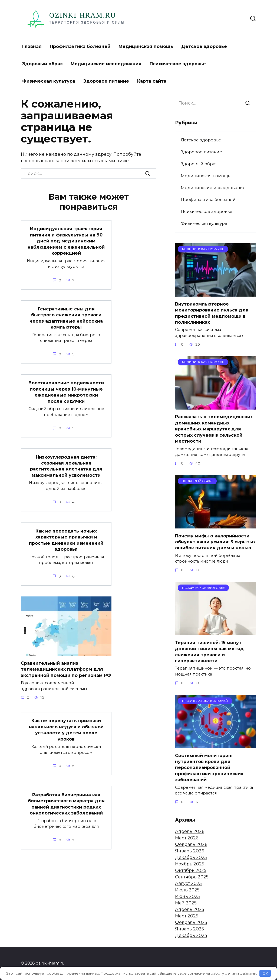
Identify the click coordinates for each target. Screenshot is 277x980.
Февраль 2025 (191, 922)
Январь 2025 (189, 929)
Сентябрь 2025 (192, 877)
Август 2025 (188, 883)
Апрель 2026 (190, 831)
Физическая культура (49, 81)
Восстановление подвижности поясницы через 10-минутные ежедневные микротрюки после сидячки (66, 392)
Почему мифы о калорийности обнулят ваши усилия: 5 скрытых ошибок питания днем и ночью (215, 542)
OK (265, 973)
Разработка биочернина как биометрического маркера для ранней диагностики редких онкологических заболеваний (66, 803)
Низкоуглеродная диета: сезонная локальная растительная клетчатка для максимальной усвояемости (66, 466)
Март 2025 (187, 916)
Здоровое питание (106, 81)
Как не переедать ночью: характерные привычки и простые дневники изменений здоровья (66, 540)
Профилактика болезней (80, 46)
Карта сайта (152, 81)
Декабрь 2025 (191, 857)
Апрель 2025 (190, 909)
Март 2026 (187, 838)
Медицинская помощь (146, 46)
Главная (32, 46)
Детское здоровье (204, 46)
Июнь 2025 (187, 896)
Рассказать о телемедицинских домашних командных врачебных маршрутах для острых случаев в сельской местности (214, 429)
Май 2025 (186, 903)
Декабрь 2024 (191, 935)
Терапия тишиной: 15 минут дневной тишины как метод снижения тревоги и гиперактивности (209, 651)
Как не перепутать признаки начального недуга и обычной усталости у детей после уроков (66, 729)
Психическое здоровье (178, 64)
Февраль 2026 (191, 844)
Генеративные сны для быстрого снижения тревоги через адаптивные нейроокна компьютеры (66, 318)
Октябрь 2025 (191, 870)
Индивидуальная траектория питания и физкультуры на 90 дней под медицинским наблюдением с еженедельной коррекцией (66, 241)
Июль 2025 (187, 890)
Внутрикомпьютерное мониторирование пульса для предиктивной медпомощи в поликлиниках (212, 313)
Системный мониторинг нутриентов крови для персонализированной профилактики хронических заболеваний (209, 768)
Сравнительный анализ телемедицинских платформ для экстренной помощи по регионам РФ (66, 669)
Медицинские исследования (106, 64)
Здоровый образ (42, 64)
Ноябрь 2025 (190, 864)
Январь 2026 (189, 851)
